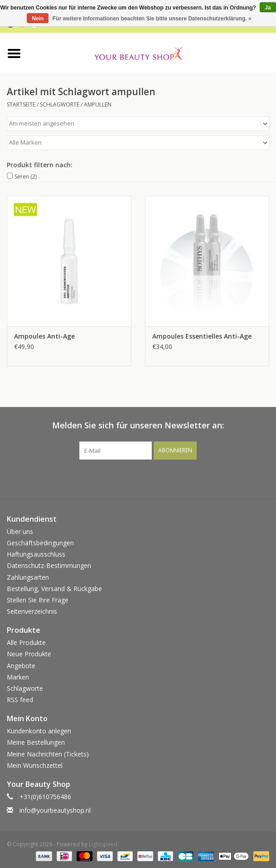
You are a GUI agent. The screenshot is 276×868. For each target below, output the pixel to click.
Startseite (21, 104)
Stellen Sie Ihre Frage (38, 600)
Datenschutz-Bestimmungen (49, 565)
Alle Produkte (26, 643)
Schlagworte (60, 104)
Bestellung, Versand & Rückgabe (54, 589)
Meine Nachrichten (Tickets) (48, 754)
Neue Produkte (29, 654)
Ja (268, 8)
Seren (26, 177)
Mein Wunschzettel (35, 765)
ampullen (98, 104)
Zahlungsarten (28, 577)
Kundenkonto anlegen (39, 731)
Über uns (20, 531)
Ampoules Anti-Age (44, 336)
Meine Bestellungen (36, 742)
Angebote (21, 666)
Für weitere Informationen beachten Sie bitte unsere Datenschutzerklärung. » (152, 19)
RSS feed (20, 700)
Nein (38, 19)
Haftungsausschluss (36, 554)
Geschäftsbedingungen (40, 543)
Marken (18, 677)
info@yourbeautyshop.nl (55, 810)
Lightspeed (103, 844)
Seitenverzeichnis (32, 611)
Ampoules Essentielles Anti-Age (202, 336)
